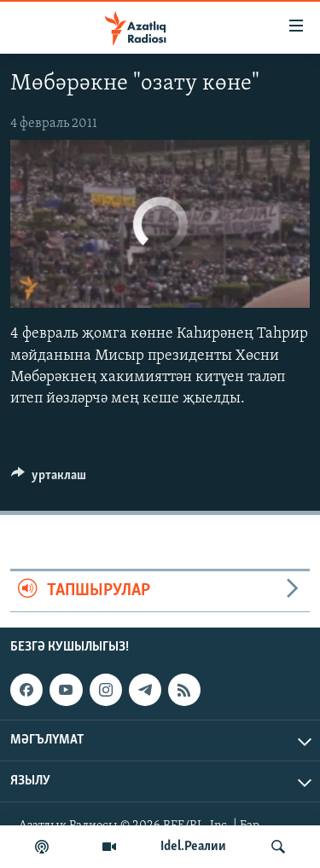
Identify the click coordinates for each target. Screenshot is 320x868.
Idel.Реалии (193, 847)
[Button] (49, 479)
